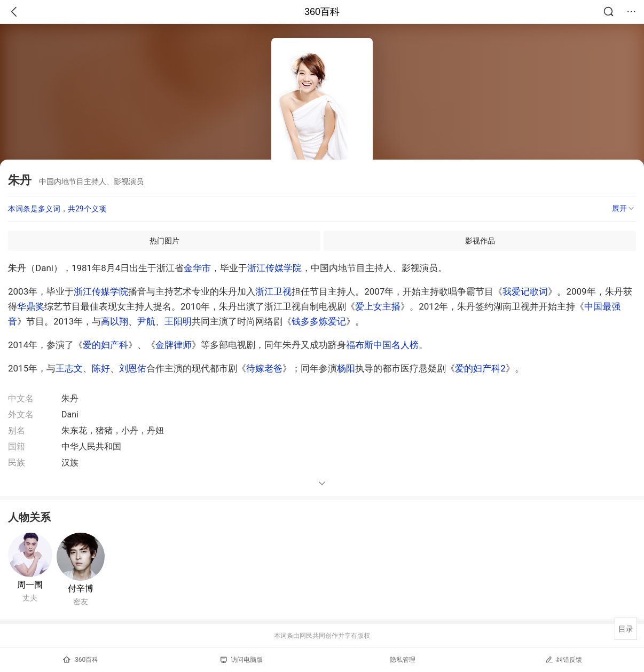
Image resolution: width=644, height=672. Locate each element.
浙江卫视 (273, 291)
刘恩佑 (133, 368)
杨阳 (346, 368)
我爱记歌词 (525, 291)
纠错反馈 (564, 659)
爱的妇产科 (105, 345)
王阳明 (178, 321)
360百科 (322, 12)
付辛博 (81, 588)
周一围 (30, 585)
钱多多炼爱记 (319, 321)
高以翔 (115, 321)
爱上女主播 (378, 306)
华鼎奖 (31, 306)
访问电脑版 (242, 660)
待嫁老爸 (264, 368)
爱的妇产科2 (480, 368)
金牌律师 (174, 345)
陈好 (101, 368)
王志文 (69, 368)
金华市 (197, 268)
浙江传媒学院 (274, 268)
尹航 (146, 321)
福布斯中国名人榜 (382, 345)
